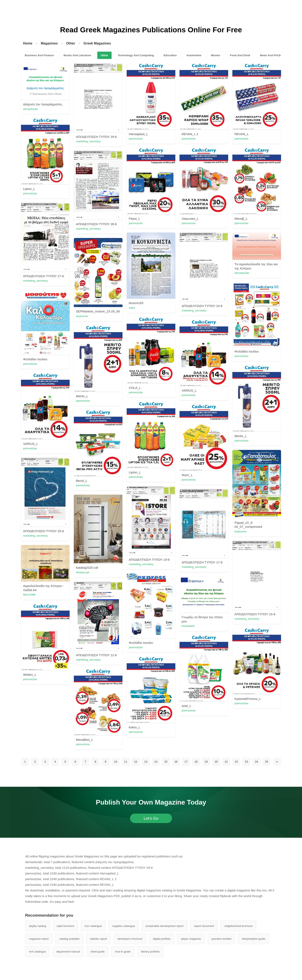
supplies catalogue (124, 926)
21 (226, 762)
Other (71, 43)
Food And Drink (240, 55)
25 (267, 762)
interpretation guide (253, 939)
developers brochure (130, 939)
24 (256, 762)
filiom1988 (29, 595)
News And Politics (272, 55)
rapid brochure (65, 926)
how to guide (123, 952)
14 (156, 762)
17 (186, 762)
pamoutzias (136, 139)
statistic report (98, 939)
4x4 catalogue (37, 952)
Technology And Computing (136, 55)
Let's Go (151, 818)
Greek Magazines (97, 43)
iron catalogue (93, 926)
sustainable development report (165, 926)
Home (28, 43)
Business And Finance (39, 55)
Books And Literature (77, 55)
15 (166, 762)
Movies (216, 55)
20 (216, 762)
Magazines (49, 43)
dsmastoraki (30, 109)
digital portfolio (162, 939)
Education (170, 55)
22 (236, 762)
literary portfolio (150, 952)
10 (116, 762)
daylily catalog (38, 926)
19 (206, 762)
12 (136, 762)
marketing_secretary (88, 141)
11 (126, 762)
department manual (68, 952)
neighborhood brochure (238, 926)
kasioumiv (82, 316)
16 (176, 762)
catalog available (69, 939)
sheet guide (97, 952)
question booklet (222, 939)
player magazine (191, 939)
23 (246, 762)
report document (204, 926)
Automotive (194, 55)
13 (146, 762)
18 (196, 762)
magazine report (39, 939)
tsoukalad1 (188, 626)
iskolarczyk (83, 572)
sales (132, 308)
